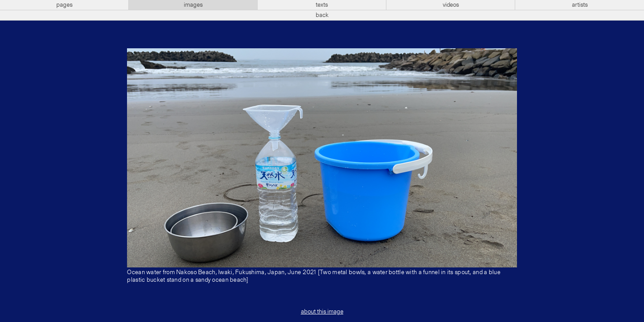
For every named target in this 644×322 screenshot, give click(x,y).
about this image (322, 312)
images (193, 5)
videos (451, 5)
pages (64, 5)
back (322, 15)
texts (322, 5)
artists (580, 5)
